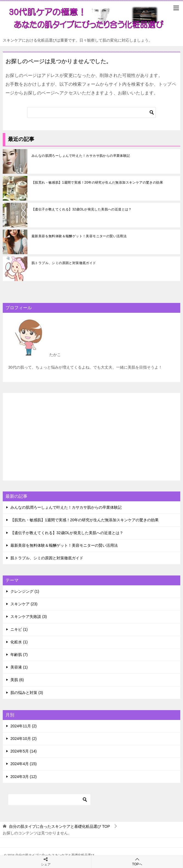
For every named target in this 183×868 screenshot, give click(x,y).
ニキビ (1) (19, 629)
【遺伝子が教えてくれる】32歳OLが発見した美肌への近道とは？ (82, 209)
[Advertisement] (92, 437)
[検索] (92, 112)
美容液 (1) (19, 667)
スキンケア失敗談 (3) (29, 617)
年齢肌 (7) (19, 655)
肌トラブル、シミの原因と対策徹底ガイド (64, 263)
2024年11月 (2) (24, 726)
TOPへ (137, 862)
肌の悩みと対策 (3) (27, 693)
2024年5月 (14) (24, 751)
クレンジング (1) (25, 591)
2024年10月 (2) (24, 739)
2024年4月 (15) (24, 764)
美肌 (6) (17, 680)
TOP (59, 826)
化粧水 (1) (19, 642)
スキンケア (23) (24, 604)
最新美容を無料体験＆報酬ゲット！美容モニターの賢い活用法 (79, 236)
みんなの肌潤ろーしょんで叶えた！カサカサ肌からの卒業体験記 (81, 156)
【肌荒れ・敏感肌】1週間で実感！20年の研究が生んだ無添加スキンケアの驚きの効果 (97, 183)
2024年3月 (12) (24, 777)
